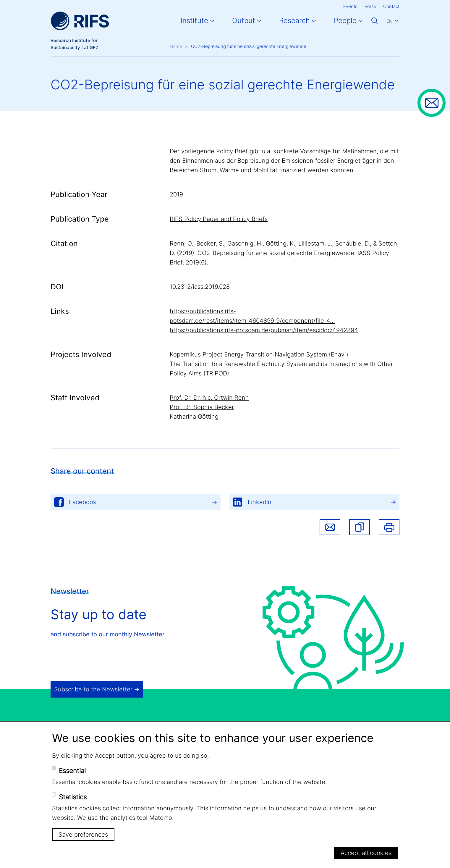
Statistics (73, 797)
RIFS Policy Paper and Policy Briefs (219, 219)
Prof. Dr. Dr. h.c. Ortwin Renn (209, 398)
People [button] (345, 21)
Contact (391, 6)
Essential (72, 771)
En (389, 21)
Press (370, 6)
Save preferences (83, 835)
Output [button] (244, 21)
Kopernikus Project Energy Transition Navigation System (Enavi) (259, 354)
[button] (360, 527)
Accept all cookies (366, 853)
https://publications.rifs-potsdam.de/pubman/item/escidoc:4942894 (264, 330)
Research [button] (294, 21)
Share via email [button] (330, 527)
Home (176, 46)
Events (350, 6)
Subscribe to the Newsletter (93, 689)
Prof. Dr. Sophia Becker (202, 407)
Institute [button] (194, 21)
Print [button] (389, 527)
